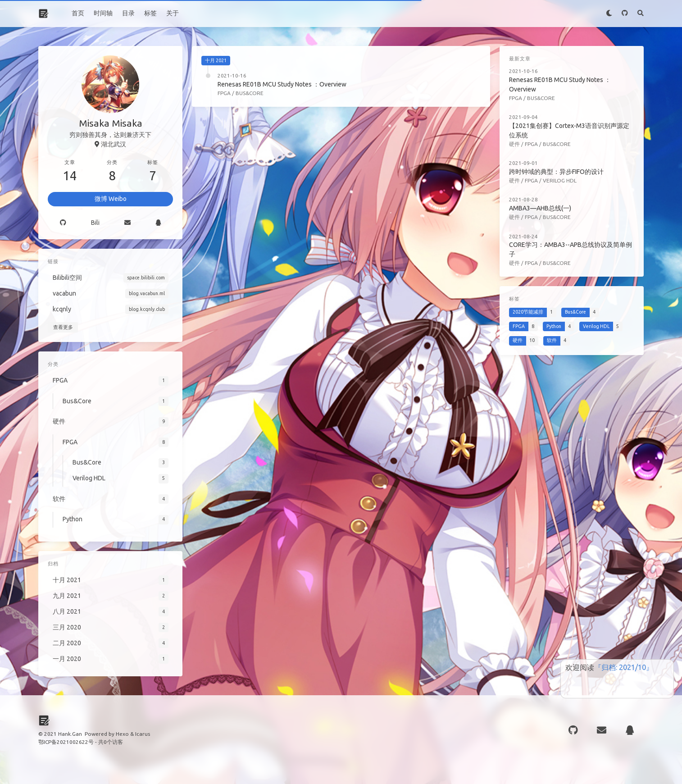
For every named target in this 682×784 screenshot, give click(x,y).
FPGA (224, 93)
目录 (128, 13)
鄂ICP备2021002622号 (66, 742)
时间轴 (103, 13)
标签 (150, 13)
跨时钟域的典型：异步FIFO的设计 (556, 172)
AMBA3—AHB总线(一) (540, 208)
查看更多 (63, 327)
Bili (95, 223)
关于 (173, 13)
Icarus (143, 734)
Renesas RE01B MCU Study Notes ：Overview (282, 84)
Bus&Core (250, 93)
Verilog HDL (560, 180)
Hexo (122, 734)
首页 (78, 13)
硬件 (514, 144)
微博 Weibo (111, 199)
